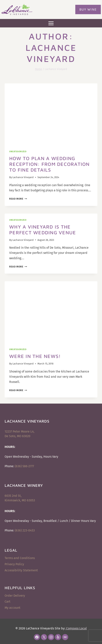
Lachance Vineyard (23, 177)
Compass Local (76, 628)
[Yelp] (58, 637)
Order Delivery (15, 596)
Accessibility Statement (21, 570)
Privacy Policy (14, 564)
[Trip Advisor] (65, 637)
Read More (18, 199)
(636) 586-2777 (24, 466)
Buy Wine (88, 9)
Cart (7, 602)
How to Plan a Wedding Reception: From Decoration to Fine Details (49, 164)
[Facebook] (37, 637)
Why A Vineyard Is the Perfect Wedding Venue (43, 230)
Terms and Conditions (20, 558)
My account (12, 608)
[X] (44, 637)
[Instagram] (51, 637)
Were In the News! (35, 356)
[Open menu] (51, 23)
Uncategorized (18, 152)
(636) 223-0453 (25, 530)
